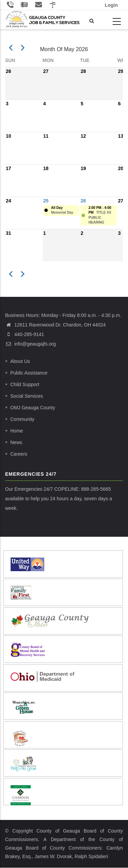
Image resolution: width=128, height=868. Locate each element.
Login (111, 5)
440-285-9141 (29, 334)
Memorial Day (62, 212)
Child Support (25, 384)
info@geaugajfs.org (31, 344)
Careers (19, 454)
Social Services (27, 396)
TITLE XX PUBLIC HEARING (100, 217)
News (16, 442)
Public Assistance (29, 373)
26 (83, 201)
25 (46, 201)
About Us (20, 361)
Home (17, 431)
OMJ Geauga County (33, 408)
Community (22, 419)
